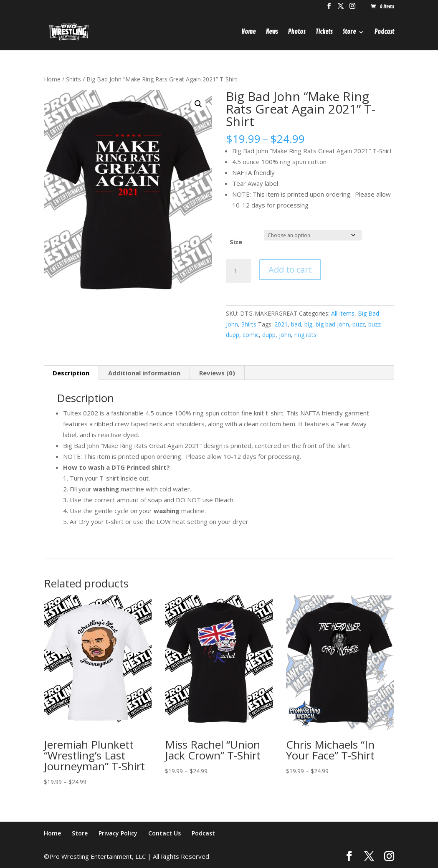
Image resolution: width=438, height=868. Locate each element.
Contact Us (165, 833)
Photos (297, 33)
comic (251, 335)
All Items (343, 313)
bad (296, 324)
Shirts (73, 79)
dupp (269, 335)
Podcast (384, 33)
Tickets (324, 33)
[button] (198, 104)
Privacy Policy (118, 833)
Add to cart (290, 270)
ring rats (305, 335)
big (308, 324)
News (272, 33)
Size (236, 242)
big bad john (332, 324)
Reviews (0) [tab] (217, 373)
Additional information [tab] (144, 373)
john (285, 335)
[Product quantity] (238, 271)
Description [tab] (71, 373)
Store (349, 33)
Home (248, 33)
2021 (281, 324)
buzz (359, 324)
